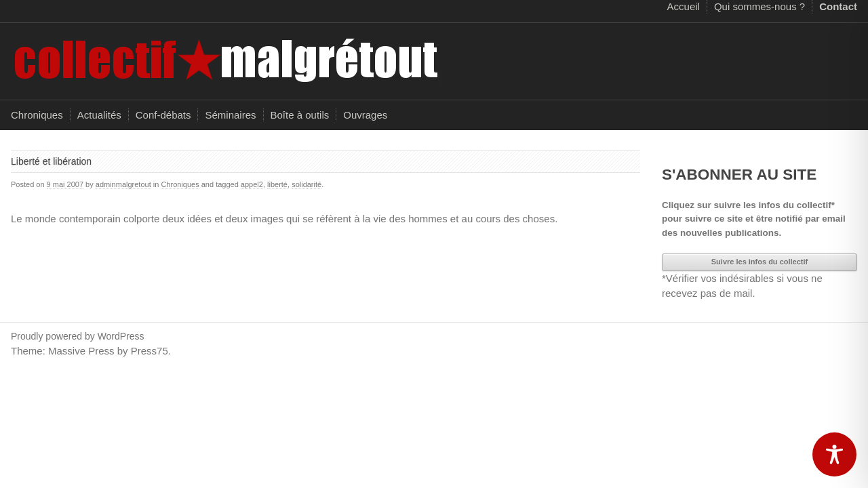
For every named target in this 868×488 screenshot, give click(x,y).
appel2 (252, 184)
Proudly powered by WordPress (78, 336)
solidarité (307, 184)
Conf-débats (163, 115)
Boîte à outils (300, 115)
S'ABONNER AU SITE (739, 175)
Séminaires (230, 115)
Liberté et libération (51, 161)
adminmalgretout (123, 184)
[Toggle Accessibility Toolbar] (834, 454)
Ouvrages (365, 115)
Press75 (150, 351)
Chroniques (37, 115)
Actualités (99, 115)
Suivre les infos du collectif (759, 262)
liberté (277, 184)
